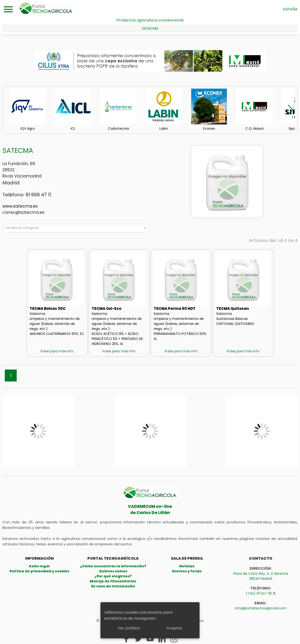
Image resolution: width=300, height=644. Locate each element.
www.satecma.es (20, 206)
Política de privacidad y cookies (39, 571)
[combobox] (74, 229)
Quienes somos (113, 571)
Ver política (129, 628)
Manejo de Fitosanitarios (113, 581)
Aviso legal (39, 566)
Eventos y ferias (187, 571)
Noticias (187, 566)
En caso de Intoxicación (113, 586)
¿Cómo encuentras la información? (113, 566)
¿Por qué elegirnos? (113, 576)
